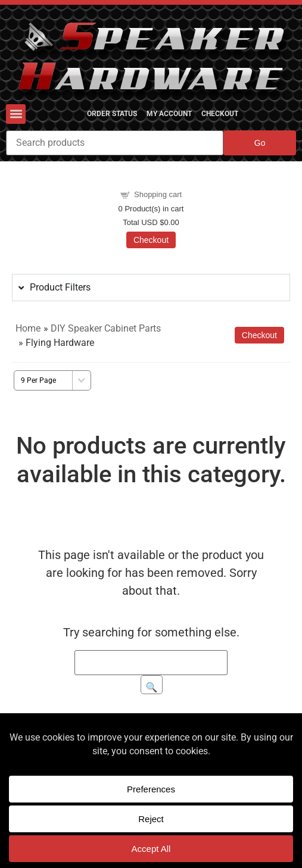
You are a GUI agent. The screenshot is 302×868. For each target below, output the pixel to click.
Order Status (112, 114)
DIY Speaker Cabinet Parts (106, 328)
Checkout (220, 114)
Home (28, 328)
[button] (16, 114)
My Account (169, 114)
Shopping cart (158, 194)
